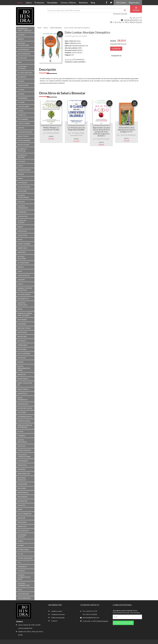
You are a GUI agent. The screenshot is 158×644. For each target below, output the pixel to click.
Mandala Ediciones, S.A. (80, 46)
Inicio (21, 2)
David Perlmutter (103, 139)
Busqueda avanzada (120, 14)
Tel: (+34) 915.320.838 (90, 614)
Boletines (83, 3)
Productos (39, 3)
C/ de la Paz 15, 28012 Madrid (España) (127, 22)
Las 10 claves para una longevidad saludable (76, 129)
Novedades (52, 3)
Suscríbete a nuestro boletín (123, 623)
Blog (93, 3)
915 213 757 (137, 18)
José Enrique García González (76, 36)
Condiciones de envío (56, 614)
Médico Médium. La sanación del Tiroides (51, 129)
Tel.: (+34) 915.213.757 (90, 611)
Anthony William (53, 133)
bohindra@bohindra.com (133, 20)
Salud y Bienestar (56, 28)
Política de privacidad (56, 618)
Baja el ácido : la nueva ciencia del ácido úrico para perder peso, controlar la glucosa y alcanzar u (101, 132)
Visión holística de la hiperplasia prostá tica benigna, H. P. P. (127, 130)
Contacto (53, 621)
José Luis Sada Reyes (128, 135)
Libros (29, 3)
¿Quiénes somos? (55, 611)
